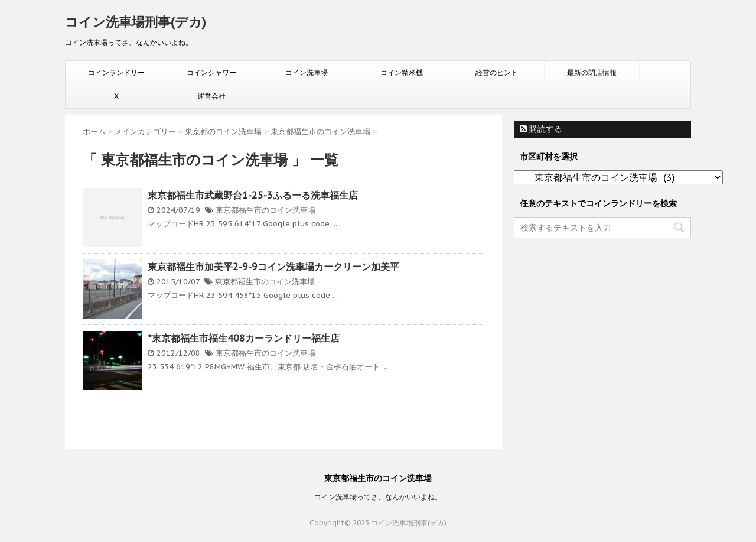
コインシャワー (211, 72)
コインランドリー (116, 72)
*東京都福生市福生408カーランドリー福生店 (244, 338)
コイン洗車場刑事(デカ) (136, 22)
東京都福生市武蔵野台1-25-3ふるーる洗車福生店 (253, 195)
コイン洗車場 (307, 72)
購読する (541, 129)
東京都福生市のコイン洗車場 (265, 210)
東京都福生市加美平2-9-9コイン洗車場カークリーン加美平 (273, 267)
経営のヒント (497, 72)
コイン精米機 (402, 72)
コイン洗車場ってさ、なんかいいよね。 (378, 497)
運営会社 (211, 96)
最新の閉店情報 (592, 72)
